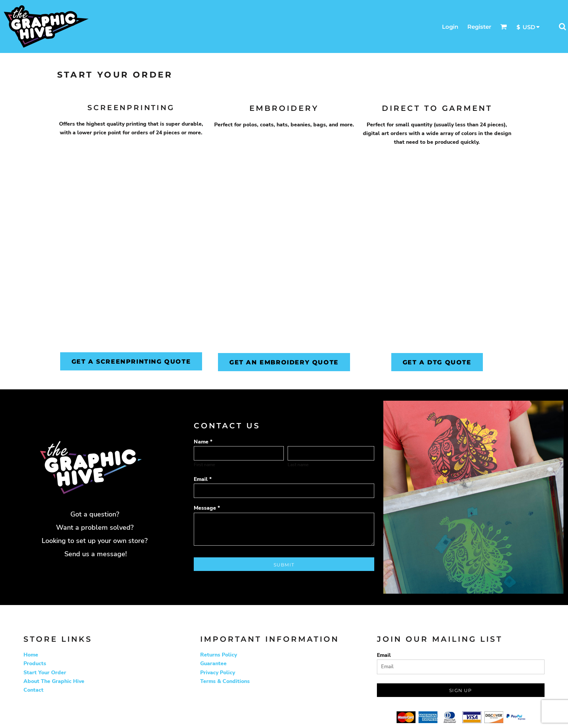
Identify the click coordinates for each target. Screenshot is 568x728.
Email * (203, 479)
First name (204, 465)
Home (31, 655)
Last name (298, 465)
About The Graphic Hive (54, 681)
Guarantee (213, 663)
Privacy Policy (218, 673)
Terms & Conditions (225, 681)
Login (450, 27)
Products (35, 663)
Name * (203, 442)
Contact (33, 690)
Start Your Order (45, 673)
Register (479, 27)
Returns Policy (219, 655)
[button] (504, 26)
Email (384, 655)
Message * (207, 508)
